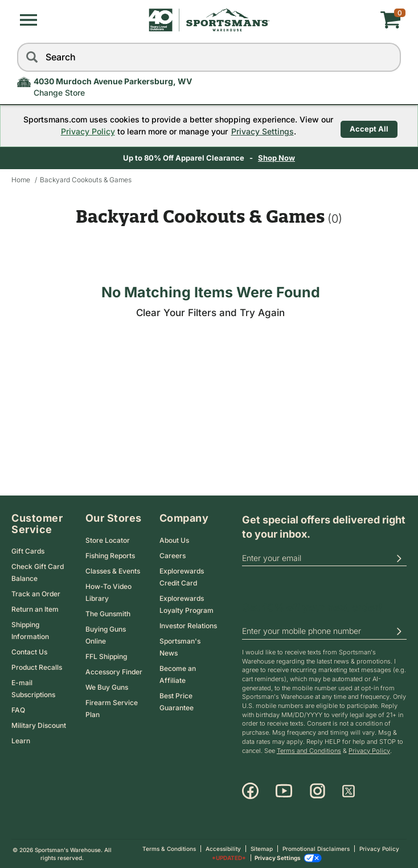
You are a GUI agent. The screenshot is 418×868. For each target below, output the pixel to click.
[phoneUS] (324, 632)
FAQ (18, 710)
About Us (174, 540)
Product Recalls (37, 667)
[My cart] (337, 20)
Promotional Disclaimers (316, 849)
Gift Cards (28, 551)
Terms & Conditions (169, 849)
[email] (324, 558)
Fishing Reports (110, 556)
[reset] (390, 57)
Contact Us (29, 652)
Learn (21, 741)
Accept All (369, 125)
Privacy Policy (86, 131)
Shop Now (278, 158)
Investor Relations (188, 626)
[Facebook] (250, 791)
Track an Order (36, 594)
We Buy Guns (107, 687)
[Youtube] (284, 791)
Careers (173, 556)
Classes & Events (113, 571)
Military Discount (39, 725)
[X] (349, 791)
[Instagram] (317, 791)
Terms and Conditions (309, 751)
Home (21, 180)
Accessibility (223, 849)
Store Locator (108, 540)
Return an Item (35, 609)
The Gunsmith (108, 614)
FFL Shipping (106, 656)
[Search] (31, 57)
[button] (28, 20)
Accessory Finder (114, 672)
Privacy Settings (260, 131)
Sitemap (262, 849)
